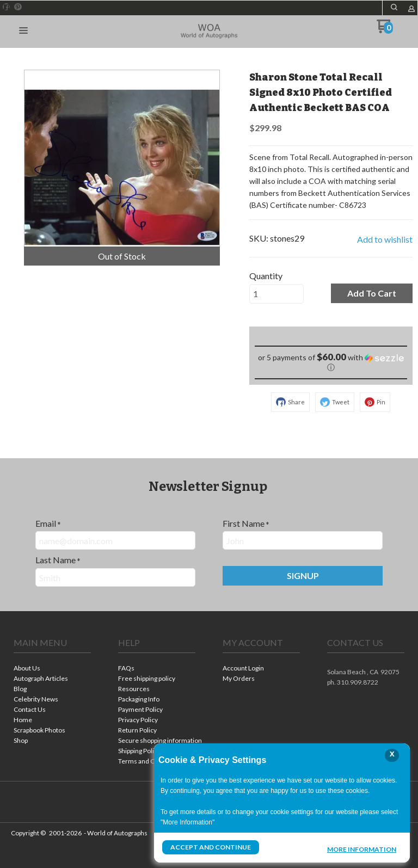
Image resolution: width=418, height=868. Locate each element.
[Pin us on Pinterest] (18, 7)
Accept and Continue (211, 847)
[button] (394, 7)
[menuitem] (52, 669)
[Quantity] (276, 294)
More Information (362, 848)
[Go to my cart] (385, 30)
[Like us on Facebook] (7, 7)
